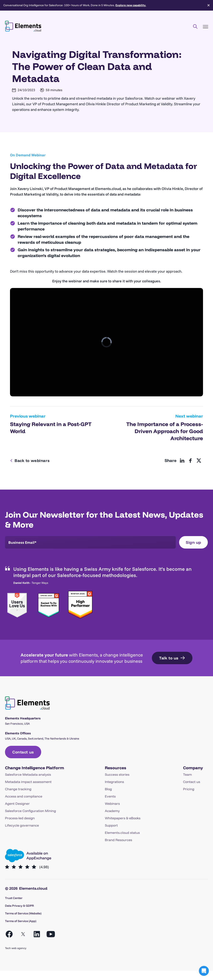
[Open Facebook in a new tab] (9, 934)
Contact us (192, 782)
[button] (204, 971)
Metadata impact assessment (28, 782)
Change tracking (18, 789)
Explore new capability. (131, 5)
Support (111, 825)
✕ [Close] (209, 5)
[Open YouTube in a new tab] (51, 934)
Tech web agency (16, 948)
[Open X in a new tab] (23, 934)
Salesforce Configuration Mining (30, 811)
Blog (108, 789)
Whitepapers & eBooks (123, 818)
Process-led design (20, 818)
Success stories (117, 774)
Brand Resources (118, 840)
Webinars (112, 804)
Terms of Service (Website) (23, 913)
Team (187, 774)
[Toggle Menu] (206, 27)
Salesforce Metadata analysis (28, 774)
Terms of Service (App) (21, 921)
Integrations (114, 782)
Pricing (189, 789)
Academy (112, 811)
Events (110, 796)
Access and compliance (24, 796)
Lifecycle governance (22, 825)
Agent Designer (17, 804)
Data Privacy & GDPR (19, 906)
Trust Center (14, 898)
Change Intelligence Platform (35, 768)
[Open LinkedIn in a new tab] (37, 934)
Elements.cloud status (122, 833)
